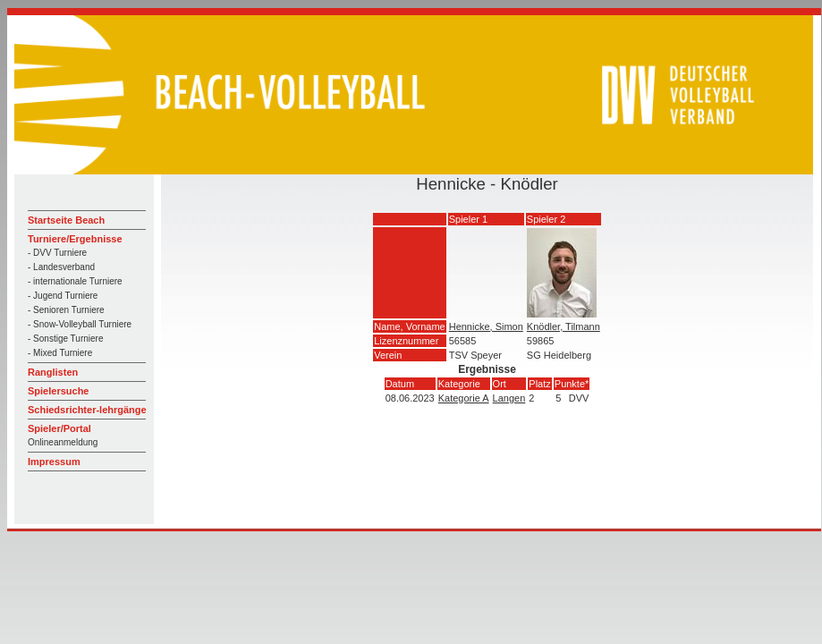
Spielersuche (58, 391)
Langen (509, 398)
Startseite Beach (66, 220)
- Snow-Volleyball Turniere (80, 324)
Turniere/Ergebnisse (75, 239)
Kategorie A (464, 398)
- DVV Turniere (57, 253)
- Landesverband (61, 267)
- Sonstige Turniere (66, 339)
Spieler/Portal (59, 428)
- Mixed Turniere (60, 353)
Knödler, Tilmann (564, 326)
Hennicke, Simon (486, 326)
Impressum (54, 462)
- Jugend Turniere (63, 296)
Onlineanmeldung (63, 442)
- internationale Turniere (75, 281)
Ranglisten (53, 372)
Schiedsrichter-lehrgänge (87, 410)
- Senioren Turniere (66, 310)
